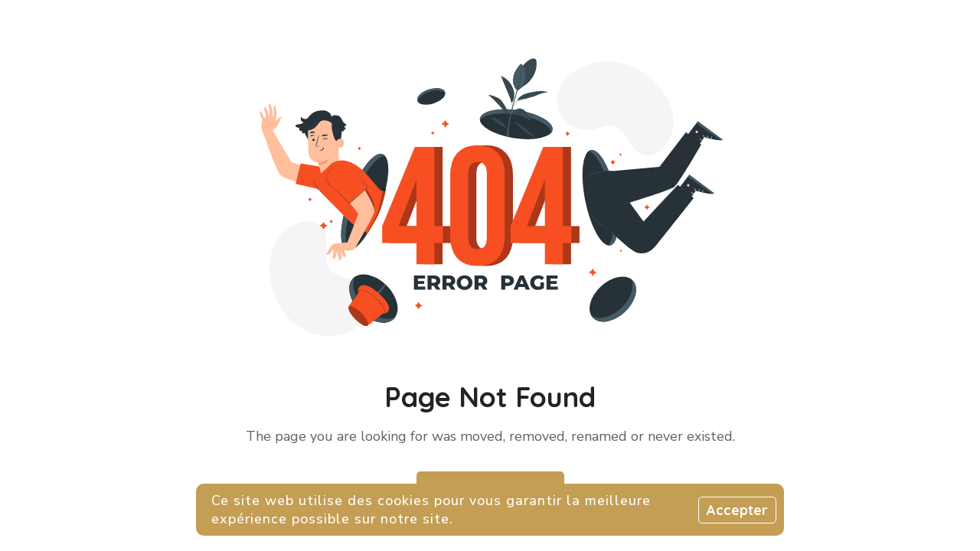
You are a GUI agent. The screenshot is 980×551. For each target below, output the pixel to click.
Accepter (737, 510)
